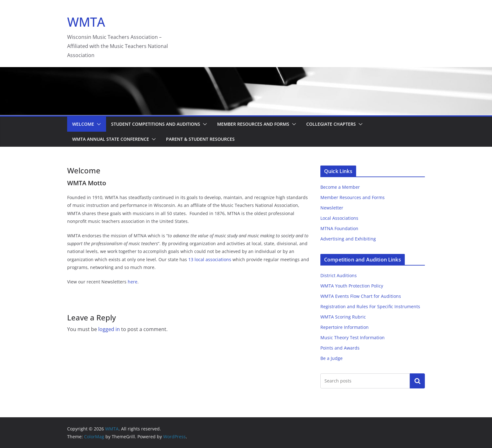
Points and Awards (340, 348)
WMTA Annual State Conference (111, 139)
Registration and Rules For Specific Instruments (370, 306)
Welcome (83, 124)
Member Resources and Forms (253, 124)
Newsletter (332, 208)
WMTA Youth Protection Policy (352, 286)
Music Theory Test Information (353, 337)
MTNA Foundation (339, 228)
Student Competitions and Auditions (156, 124)
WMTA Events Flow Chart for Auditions (361, 296)
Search (417, 381)
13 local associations (210, 259)
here (133, 282)
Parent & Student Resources (200, 139)
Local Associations (339, 218)
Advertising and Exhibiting (348, 239)
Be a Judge (332, 358)
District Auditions (339, 275)
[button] (98, 124)
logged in (109, 329)
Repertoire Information (345, 327)
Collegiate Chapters (331, 124)
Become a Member (340, 187)
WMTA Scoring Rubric (343, 317)
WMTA (86, 22)
